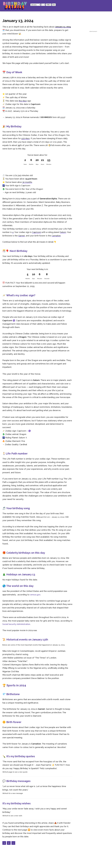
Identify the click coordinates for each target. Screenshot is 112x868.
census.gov (35, 595)
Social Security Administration (16, 624)
